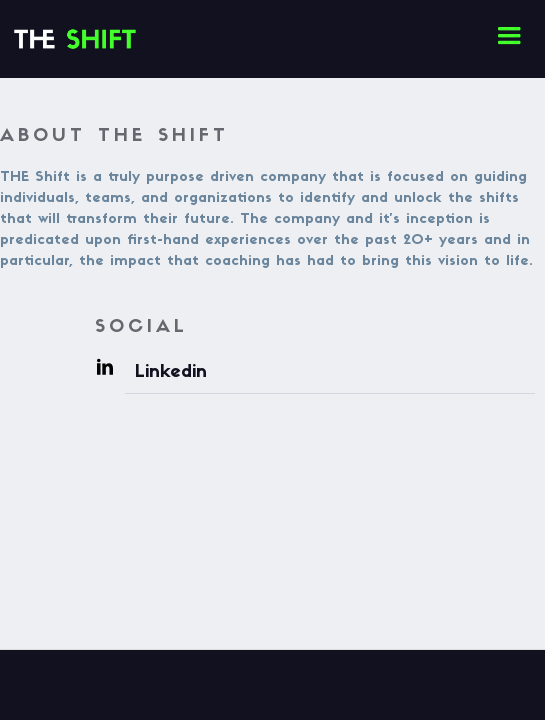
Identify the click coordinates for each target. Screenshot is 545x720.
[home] (5, 16)
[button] (509, 36)
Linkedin (171, 372)
